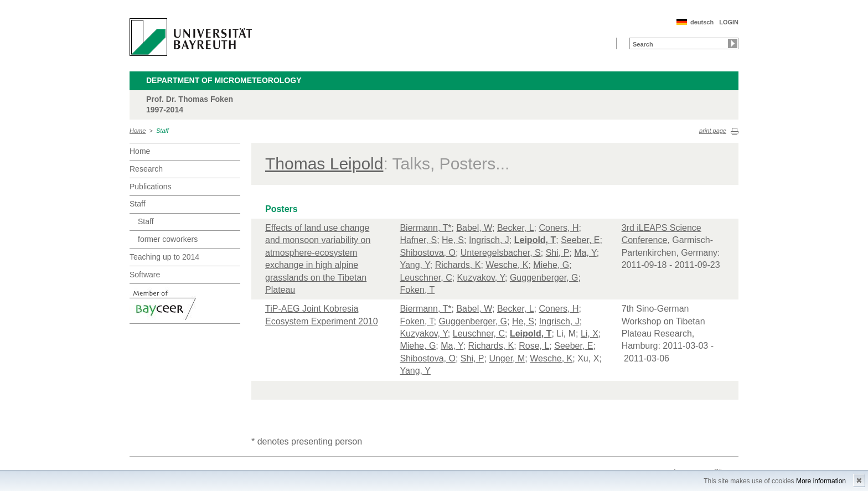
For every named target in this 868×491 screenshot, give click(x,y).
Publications (151, 187)
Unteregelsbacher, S (501, 253)
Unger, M (507, 358)
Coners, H (559, 228)
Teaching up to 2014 (164, 257)
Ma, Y (585, 253)
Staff (162, 131)
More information (821, 481)
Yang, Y (415, 265)
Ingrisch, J (489, 240)
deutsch (702, 22)
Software (145, 275)
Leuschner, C (426, 278)
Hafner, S (418, 240)
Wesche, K (507, 265)
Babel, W (474, 228)
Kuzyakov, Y (481, 278)
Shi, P (558, 253)
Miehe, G (551, 265)
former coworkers (168, 239)
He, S (453, 240)
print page (713, 131)
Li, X (590, 334)
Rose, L (534, 346)
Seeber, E (580, 240)
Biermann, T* (425, 228)
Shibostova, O (428, 253)
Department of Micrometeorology (224, 80)
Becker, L (516, 228)
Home (138, 131)
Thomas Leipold (324, 164)
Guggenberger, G (544, 278)
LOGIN (729, 22)
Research (146, 169)
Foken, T (417, 290)
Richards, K (458, 265)
